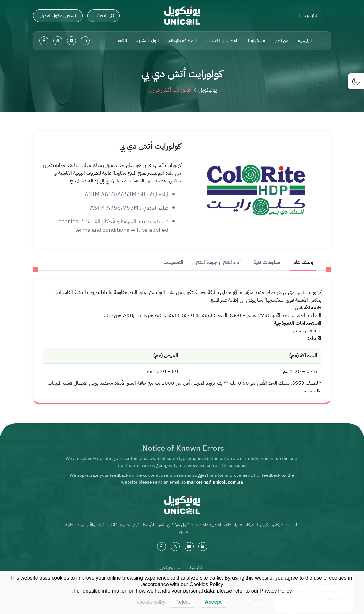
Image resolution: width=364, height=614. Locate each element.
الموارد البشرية (148, 41)
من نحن (281, 41)
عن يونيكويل (169, 568)
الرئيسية (311, 16)
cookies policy (151, 602)
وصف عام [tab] (303, 262)
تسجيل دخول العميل (58, 16)
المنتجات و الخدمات (222, 41)
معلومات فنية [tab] (267, 262)
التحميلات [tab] (173, 262)
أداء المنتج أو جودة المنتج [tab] (218, 262)
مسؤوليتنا (256, 41)
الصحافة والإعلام (182, 41)
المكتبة (122, 41)
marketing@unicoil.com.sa (215, 482)
